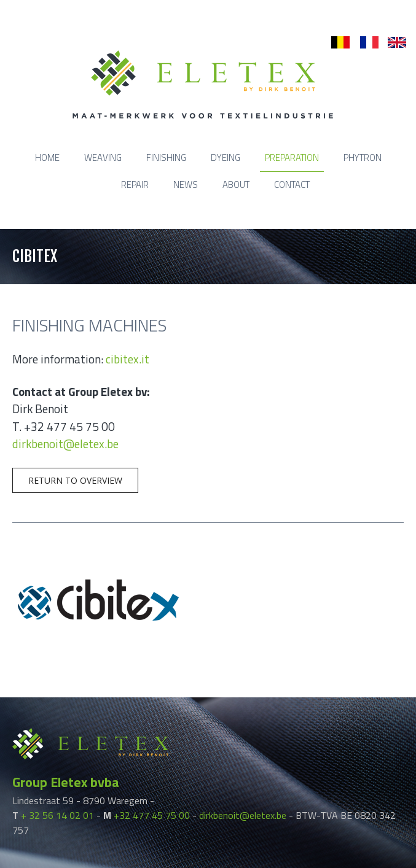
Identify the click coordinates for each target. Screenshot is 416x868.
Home (47, 157)
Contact (292, 184)
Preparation (292, 157)
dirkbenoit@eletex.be (65, 444)
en (393, 43)
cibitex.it (128, 359)
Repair (135, 184)
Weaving (103, 157)
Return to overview (75, 480)
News (186, 184)
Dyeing (226, 157)
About (236, 184)
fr (363, 43)
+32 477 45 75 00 (152, 815)
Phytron (363, 157)
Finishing (166, 157)
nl (335, 43)
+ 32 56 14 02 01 (57, 815)
